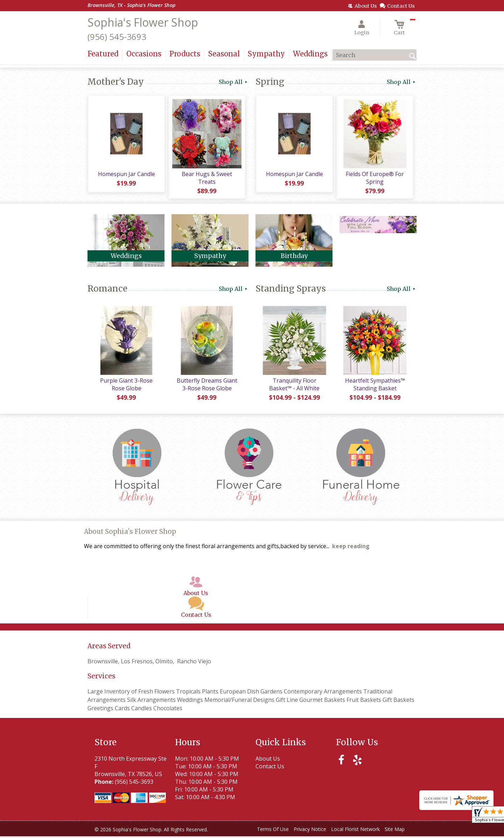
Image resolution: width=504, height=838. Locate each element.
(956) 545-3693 (117, 37)
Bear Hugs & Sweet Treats (206, 179)
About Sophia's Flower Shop (130, 533)
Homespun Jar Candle (126, 175)
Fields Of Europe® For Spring (374, 179)
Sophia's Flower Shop (143, 22)
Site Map (395, 831)
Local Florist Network (355, 831)
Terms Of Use (273, 831)
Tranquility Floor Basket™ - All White (294, 386)
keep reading (351, 548)
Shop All (234, 82)
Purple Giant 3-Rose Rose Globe (126, 386)
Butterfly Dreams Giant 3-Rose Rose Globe (207, 386)
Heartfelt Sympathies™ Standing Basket (375, 386)
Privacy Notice (310, 831)
